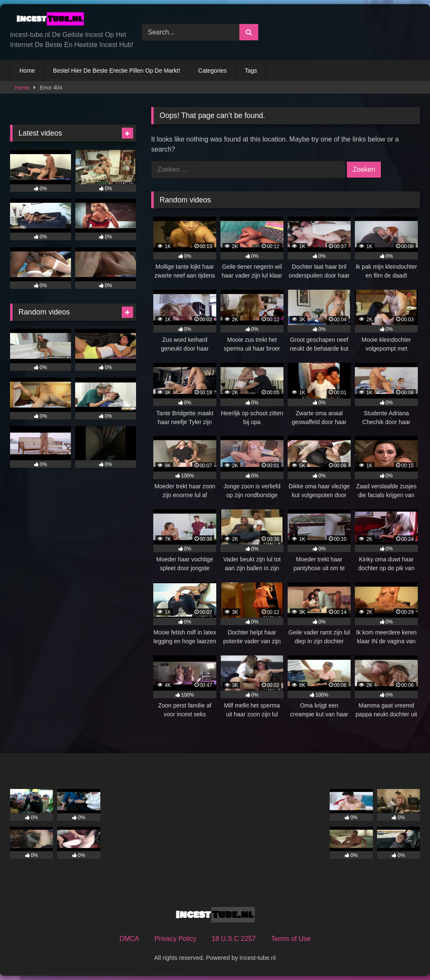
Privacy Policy (176, 939)
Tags (251, 71)
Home (27, 71)
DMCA (129, 939)
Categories (212, 71)
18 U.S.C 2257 (234, 939)
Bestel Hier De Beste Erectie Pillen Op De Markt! (117, 71)
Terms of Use (291, 939)
